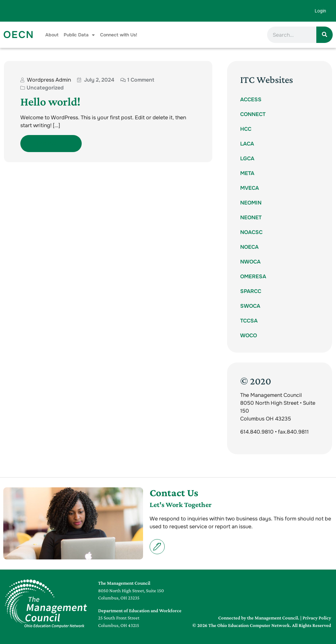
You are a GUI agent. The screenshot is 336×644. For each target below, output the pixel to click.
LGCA (247, 158)
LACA (247, 144)
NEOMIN (251, 203)
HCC (246, 129)
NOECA (249, 247)
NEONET (251, 217)
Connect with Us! (119, 35)
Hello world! (50, 102)
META (247, 173)
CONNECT (253, 114)
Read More (51, 144)
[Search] (325, 35)
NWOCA (250, 262)
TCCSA (249, 321)
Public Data (79, 35)
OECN (19, 35)
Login (320, 11)
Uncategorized (45, 88)
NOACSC (251, 232)
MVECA (250, 188)
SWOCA (250, 306)
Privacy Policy (317, 618)
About (52, 35)
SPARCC (251, 291)
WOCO (249, 335)
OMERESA (253, 276)
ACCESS (251, 99)
